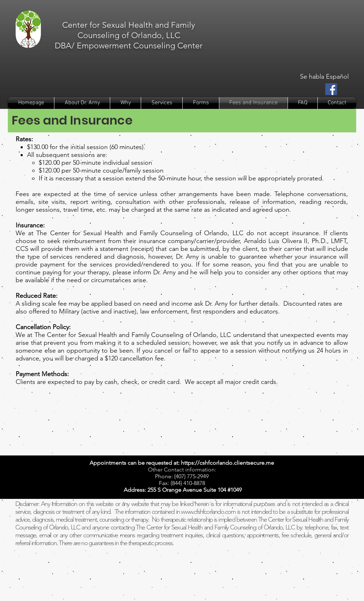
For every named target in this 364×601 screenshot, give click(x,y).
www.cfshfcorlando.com (208, 512)
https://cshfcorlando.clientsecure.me (227, 463)
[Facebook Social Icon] (331, 89)
